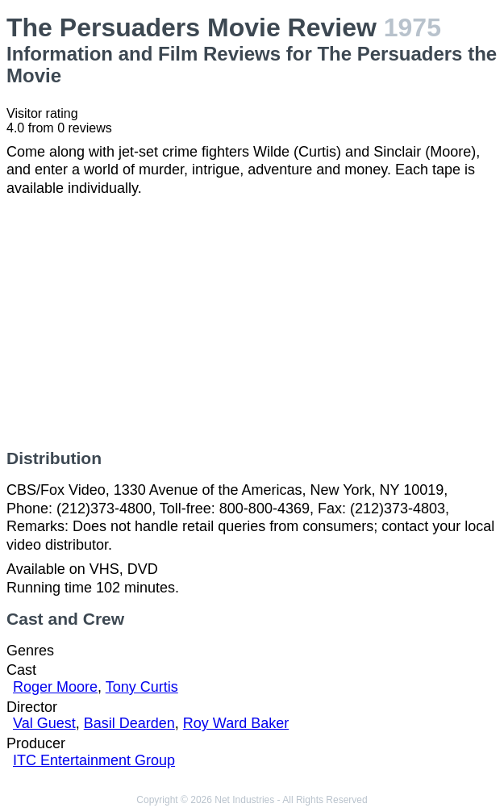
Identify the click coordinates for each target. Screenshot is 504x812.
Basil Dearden (129, 723)
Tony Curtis (142, 687)
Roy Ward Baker (236, 723)
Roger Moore (55, 687)
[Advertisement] (252, 323)
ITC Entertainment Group (94, 760)
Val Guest (44, 723)
